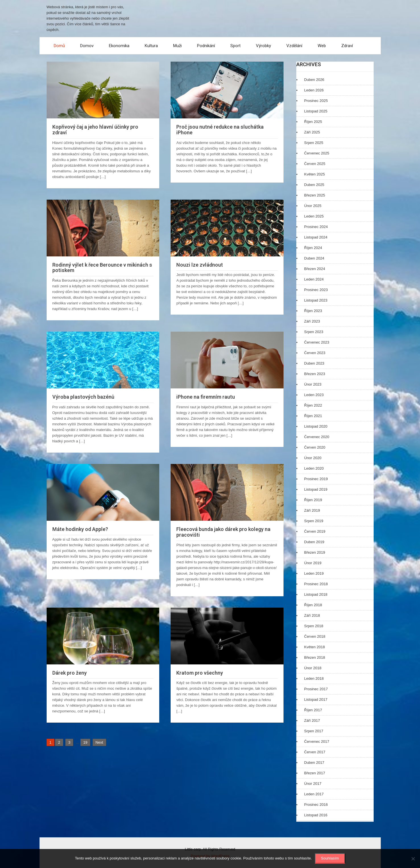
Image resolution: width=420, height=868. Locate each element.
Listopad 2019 (316, 489)
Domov (87, 46)
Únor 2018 (313, 668)
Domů (59, 46)
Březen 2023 (315, 374)
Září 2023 (312, 321)
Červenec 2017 (317, 742)
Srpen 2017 (314, 731)
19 (85, 742)
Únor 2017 (313, 784)
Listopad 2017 (316, 699)
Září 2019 (312, 510)
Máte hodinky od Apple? (80, 529)
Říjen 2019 (313, 500)
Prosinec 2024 (316, 227)
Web (322, 46)
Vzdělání (294, 46)
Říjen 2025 (313, 122)
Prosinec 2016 (316, 805)
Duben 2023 (314, 363)
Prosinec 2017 (316, 689)
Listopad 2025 (316, 111)
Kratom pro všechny (200, 673)
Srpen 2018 (314, 626)
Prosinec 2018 (316, 584)
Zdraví (347, 46)
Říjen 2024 (313, 248)
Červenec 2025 (317, 153)
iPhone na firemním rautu (206, 397)
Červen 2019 (315, 531)
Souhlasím (330, 858)
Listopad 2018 (316, 594)
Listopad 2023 (316, 300)
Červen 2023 (315, 353)
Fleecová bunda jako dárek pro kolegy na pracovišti (223, 532)
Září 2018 (312, 615)
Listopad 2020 (316, 426)
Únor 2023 (313, 384)
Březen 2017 (315, 773)
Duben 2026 (314, 80)
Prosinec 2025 (316, 101)
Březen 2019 (315, 552)
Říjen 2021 (313, 416)
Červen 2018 (315, 636)
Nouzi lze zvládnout (200, 265)
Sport (235, 46)
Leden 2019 (314, 573)
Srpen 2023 (314, 332)
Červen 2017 (315, 752)
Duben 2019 (314, 542)
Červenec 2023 (317, 342)
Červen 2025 (315, 164)
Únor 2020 (313, 458)
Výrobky (263, 46)
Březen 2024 (315, 269)
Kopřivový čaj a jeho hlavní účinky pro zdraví (95, 130)
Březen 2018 (315, 657)
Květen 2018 (315, 647)
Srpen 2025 (314, 143)
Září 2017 (312, 720)
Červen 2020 (315, 447)
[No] (413, 859)
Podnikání (206, 46)
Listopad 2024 (316, 237)
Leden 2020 (314, 468)
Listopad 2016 (316, 815)
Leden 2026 (314, 90)
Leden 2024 (314, 279)
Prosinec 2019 (316, 479)
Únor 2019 (313, 563)
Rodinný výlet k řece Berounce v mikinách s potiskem (102, 268)
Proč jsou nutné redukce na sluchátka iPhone (220, 130)
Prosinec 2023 (316, 290)
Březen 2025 (315, 195)
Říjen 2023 (313, 311)
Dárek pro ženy (70, 673)
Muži (177, 46)
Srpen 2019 (314, 521)
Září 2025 (312, 132)
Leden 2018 (314, 678)
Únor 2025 (313, 206)
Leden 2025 (314, 216)
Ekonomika (119, 46)
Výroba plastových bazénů (83, 397)
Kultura (151, 46)
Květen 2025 (315, 174)
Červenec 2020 (317, 437)
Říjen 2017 (313, 710)
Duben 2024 (314, 258)
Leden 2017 (314, 794)
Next (99, 742)
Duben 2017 (314, 763)
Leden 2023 (314, 395)
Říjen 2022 (313, 405)
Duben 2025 (314, 185)
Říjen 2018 (313, 605)
